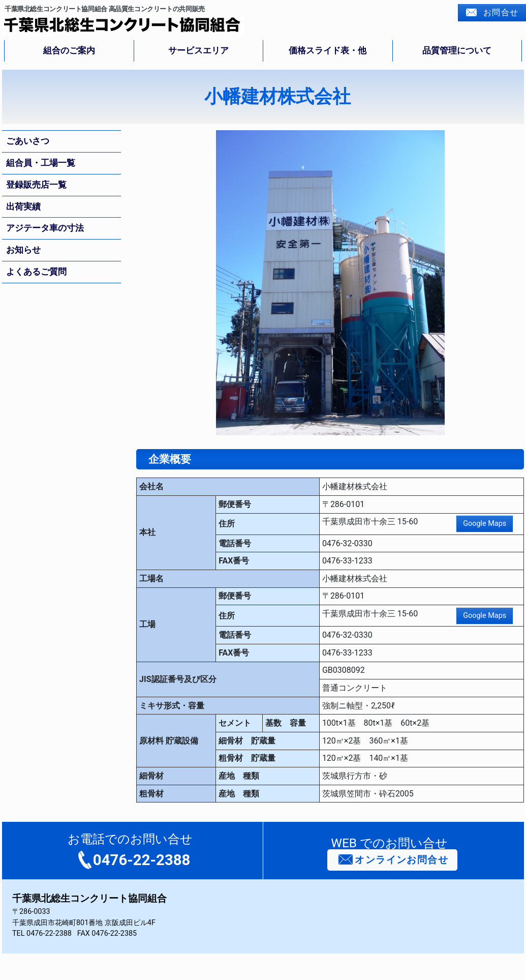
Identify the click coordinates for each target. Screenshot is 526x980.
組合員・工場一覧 (41, 163)
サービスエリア (198, 50)
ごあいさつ (28, 141)
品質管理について (457, 50)
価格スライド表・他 (328, 50)
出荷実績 (23, 206)
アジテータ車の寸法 (45, 228)
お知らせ (23, 250)
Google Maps (485, 524)
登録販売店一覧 (36, 185)
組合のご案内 (69, 50)
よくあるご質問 (36, 272)
